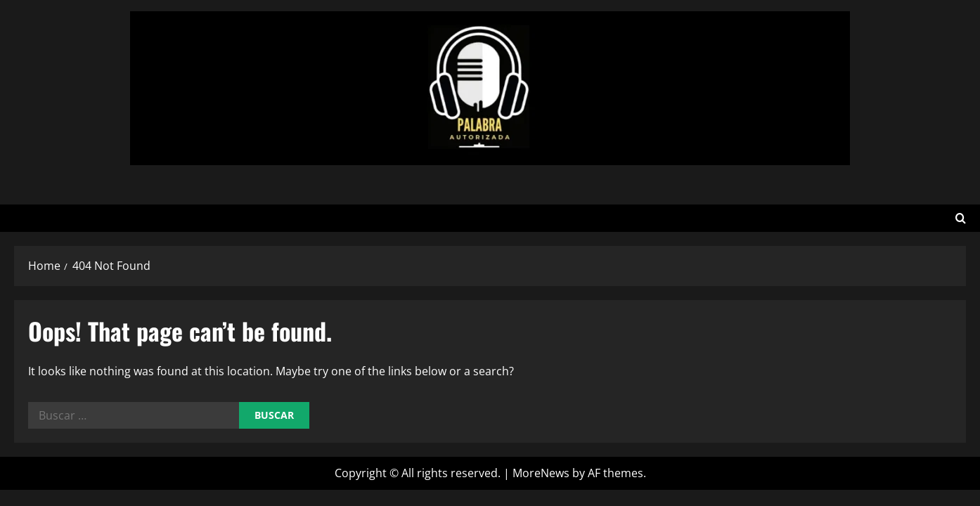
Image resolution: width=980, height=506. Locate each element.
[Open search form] (961, 218)
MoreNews (541, 473)
